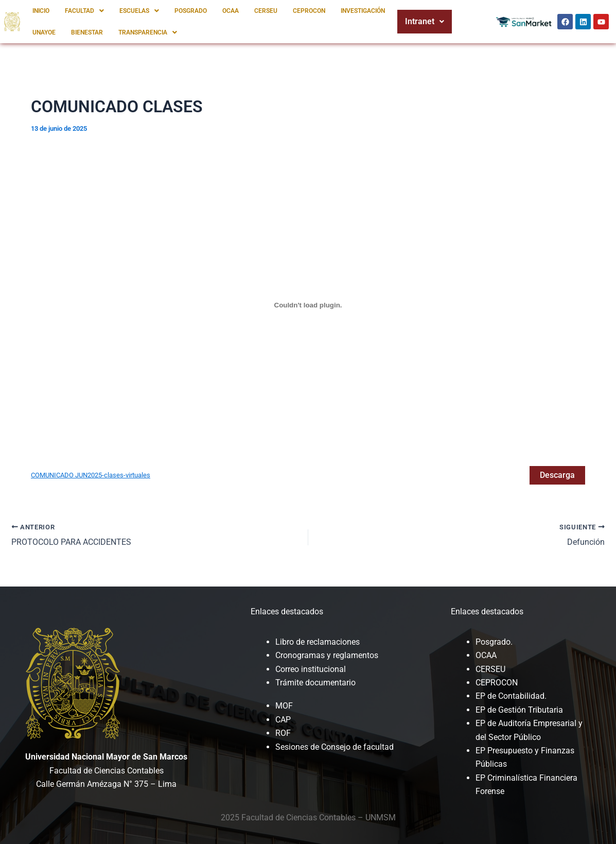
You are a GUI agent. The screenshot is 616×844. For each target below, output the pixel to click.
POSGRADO (191, 11)
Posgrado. (494, 642)
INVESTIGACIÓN (363, 11)
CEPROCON (309, 11)
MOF (284, 706)
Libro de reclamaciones (318, 642)
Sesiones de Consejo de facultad (335, 747)
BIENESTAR (87, 32)
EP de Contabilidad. (511, 696)
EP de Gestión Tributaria (519, 710)
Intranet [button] (425, 21)
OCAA (231, 11)
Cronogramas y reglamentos (327, 655)
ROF (283, 733)
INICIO (41, 11)
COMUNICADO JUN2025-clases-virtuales (91, 475)
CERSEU (266, 11)
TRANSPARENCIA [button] (148, 32)
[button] (84, 11)
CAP (283, 720)
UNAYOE (44, 32)
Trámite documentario (315, 683)
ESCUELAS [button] (139, 11)
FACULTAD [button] (84, 11)
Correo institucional (311, 669)
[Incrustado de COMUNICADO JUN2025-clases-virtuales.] (308, 305)
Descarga (557, 475)
